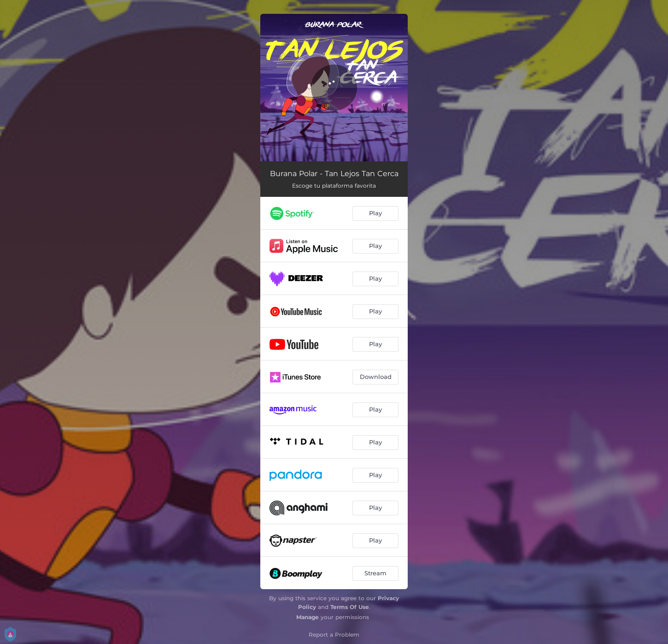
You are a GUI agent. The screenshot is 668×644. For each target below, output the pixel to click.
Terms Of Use (350, 607)
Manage (308, 617)
